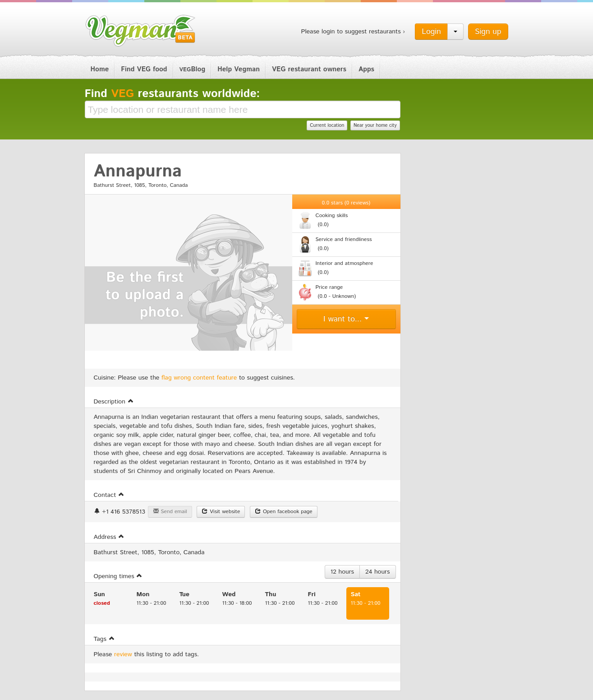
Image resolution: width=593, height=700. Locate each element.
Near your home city (375, 125)
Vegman (141, 31)
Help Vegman (239, 69)
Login (431, 32)
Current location (327, 125)
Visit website (221, 512)
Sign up (488, 32)
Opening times (118, 576)
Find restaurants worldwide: (172, 94)
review (123, 654)
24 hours (377, 572)
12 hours (342, 572)
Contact (109, 495)
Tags (104, 639)
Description (114, 402)
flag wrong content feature (199, 378)
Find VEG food (144, 69)
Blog (193, 69)
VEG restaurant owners (309, 69)
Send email (170, 512)
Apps (366, 69)
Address (109, 537)
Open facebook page (284, 512)
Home (100, 69)
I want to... (346, 319)
